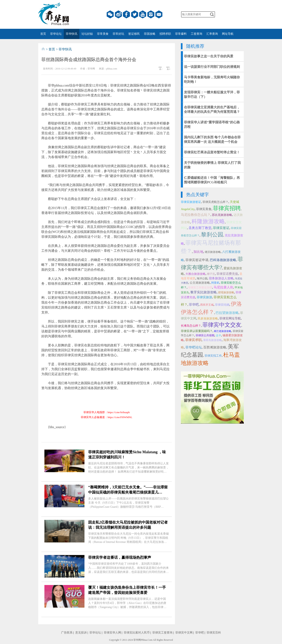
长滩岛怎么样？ (191, 326)
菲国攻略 (150, 34)
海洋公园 (202, 278)
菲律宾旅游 (204, 297)
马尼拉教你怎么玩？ (196, 215)
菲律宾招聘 (227, 208)
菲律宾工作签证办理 (200, 287)
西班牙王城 (207, 305)
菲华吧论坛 (194, 347)
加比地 (198, 252)
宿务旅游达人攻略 (221, 278)
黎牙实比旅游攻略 (203, 292)
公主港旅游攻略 (200, 283)
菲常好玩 (118, 34)
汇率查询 (212, 34)
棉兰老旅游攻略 (223, 331)
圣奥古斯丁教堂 (200, 228)
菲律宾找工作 (213, 356)
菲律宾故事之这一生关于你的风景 (209, 56)
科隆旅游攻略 (208, 221)
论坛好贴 (87, 34)
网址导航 (228, 34)
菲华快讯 (72, 34)
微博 (118, 14)
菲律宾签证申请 (197, 260)
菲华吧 (194, 305)
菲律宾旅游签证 (191, 202)
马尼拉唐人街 (223, 287)
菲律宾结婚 (222, 305)
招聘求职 (165, 34)
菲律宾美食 (204, 209)
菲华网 (137, 640)
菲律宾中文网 (184, 633)
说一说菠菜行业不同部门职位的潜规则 (212, 67)
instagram (151, 14)
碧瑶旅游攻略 (226, 292)
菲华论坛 (56, 34)
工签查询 (196, 34)
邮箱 (159, 14)
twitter (135, 14)
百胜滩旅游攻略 (215, 347)
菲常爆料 (181, 34)
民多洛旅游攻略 (208, 319)
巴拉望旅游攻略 (227, 313)
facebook (126, 14)
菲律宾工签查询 (162, 633)
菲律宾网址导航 (230, 318)
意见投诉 (81, 633)
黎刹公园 (212, 235)
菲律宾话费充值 (227, 274)
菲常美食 (103, 34)
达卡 (218, 335)
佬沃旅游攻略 (213, 252)
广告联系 (67, 633)
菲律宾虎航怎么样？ (215, 202)
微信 (110, 14)
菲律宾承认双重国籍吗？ (197, 331)
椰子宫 (211, 274)
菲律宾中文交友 (222, 325)
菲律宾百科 (214, 633)
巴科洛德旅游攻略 (223, 260)
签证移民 (134, 34)
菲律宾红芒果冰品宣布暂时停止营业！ (212, 152)
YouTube (143, 14)
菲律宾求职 (193, 340)
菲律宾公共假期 (205, 335)
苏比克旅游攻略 (222, 215)
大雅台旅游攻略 (195, 274)
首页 (43, 34)
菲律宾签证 (221, 228)
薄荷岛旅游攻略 (212, 340)
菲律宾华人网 (112, 633)
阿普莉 (215, 283)
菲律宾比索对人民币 (137, 633)
